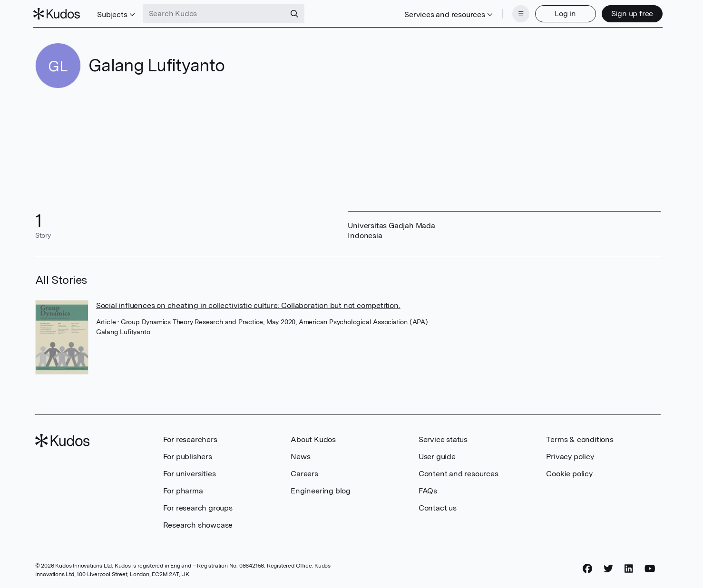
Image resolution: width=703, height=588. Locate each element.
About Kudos (313, 439)
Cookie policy (569, 473)
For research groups (198, 507)
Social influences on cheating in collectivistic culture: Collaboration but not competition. (248, 304)
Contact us (438, 507)
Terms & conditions (580, 439)
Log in (564, 13)
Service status (443, 439)
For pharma (183, 490)
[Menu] (519, 13)
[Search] (296, 13)
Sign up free (630, 13)
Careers (304, 473)
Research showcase (198, 524)
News (300, 456)
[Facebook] (587, 568)
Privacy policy (570, 456)
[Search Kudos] (215, 13)
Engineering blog (321, 490)
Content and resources (459, 473)
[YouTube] (650, 568)
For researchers (190, 439)
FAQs (428, 490)
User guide (437, 456)
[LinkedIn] (629, 568)
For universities (190, 473)
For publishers (188, 456)
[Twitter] (608, 568)
